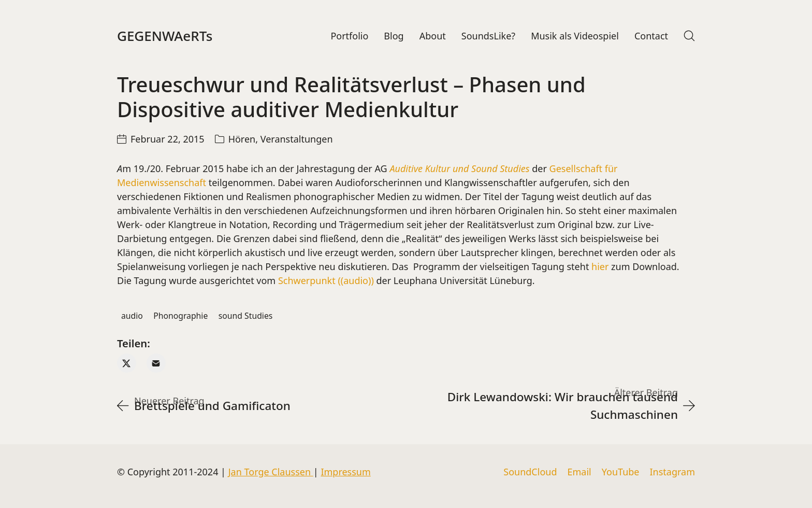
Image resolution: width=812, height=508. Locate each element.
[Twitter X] (127, 363)
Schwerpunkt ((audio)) (326, 280)
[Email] (156, 363)
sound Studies (246, 316)
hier (600, 266)
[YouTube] (621, 472)
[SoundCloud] (530, 472)
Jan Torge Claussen (271, 472)
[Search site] (689, 36)
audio (132, 316)
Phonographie (180, 316)
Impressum (345, 472)
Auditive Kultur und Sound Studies (459, 168)
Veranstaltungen (297, 139)
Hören (242, 139)
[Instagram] (672, 472)
